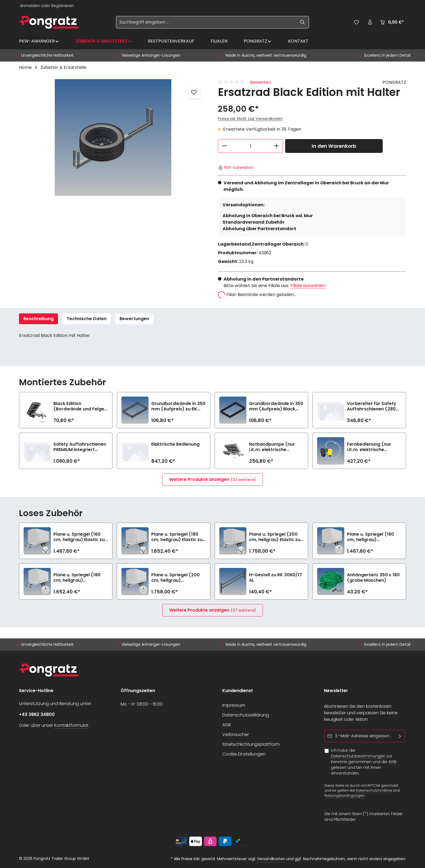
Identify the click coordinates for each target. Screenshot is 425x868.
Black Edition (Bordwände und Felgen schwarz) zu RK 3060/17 (80, 406)
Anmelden (30, 6)
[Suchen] (303, 22)
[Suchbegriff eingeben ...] (206, 22)
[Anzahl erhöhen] (277, 146)
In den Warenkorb (334, 146)
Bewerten (261, 82)
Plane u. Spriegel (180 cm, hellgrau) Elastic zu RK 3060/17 (177, 537)
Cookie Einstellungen (244, 754)
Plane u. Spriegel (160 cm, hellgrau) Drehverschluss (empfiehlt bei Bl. (371, 537)
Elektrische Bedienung (175, 444)
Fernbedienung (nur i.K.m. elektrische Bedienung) (369, 447)
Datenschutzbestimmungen (358, 756)
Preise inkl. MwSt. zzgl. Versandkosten (250, 119)
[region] (113, 137)
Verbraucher (236, 734)
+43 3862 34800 (37, 714)
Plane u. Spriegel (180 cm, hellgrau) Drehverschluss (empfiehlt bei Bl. (77, 578)
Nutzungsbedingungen (344, 795)
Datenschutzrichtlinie (374, 790)
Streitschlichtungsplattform (251, 744)
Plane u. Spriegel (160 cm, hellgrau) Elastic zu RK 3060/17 (79, 537)
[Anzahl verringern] (224, 146)
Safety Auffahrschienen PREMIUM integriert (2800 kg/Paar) (80, 447)
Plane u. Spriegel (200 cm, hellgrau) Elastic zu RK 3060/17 (275, 537)
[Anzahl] (250, 146)
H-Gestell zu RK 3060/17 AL (276, 578)
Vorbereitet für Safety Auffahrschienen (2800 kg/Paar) (373, 406)
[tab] (38, 319)
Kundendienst (238, 691)
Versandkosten (271, 859)
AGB (227, 725)
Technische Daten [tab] (87, 319)
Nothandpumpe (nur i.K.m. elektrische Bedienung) (272, 447)
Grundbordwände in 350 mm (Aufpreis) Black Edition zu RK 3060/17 (276, 406)
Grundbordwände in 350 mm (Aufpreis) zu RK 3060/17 (178, 406)
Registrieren (62, 6)
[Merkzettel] (356, 22)
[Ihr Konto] (370, 22)
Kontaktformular (71, 725)
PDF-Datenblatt (236, 168)
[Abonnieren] (400, 736)
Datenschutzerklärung (246, 715)
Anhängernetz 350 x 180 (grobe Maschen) (373, 578)
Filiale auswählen (308, 286)
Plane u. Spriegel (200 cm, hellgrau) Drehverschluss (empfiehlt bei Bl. (176, 578)
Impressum (234, 705)
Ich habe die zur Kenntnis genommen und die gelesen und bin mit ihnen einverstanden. (364, 762)
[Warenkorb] (392, 22)
